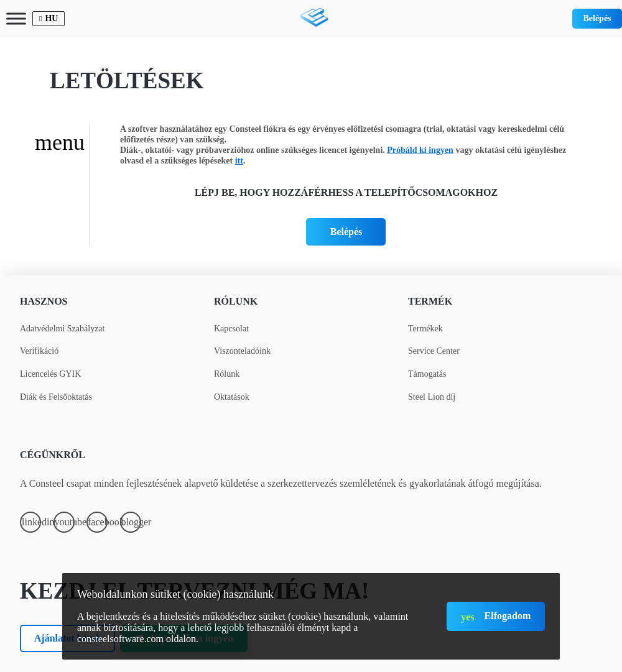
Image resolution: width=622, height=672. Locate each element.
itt (239, 161)
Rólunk (236, 301)
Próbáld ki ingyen (420, 150)
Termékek (425, 329)
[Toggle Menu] (16, 18)
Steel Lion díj (432, 397)
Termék (430, 301)
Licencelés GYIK (50, 374)
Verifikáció (39, 351)
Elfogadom (508, 616)
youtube (65, 522)
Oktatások (232, 397)
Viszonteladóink (242, 351)
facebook (98, 522)
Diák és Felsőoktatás (56, 397)
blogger (131, 522)
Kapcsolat (231, 329)
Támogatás (427, 374)
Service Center (434, 351)
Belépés (597, 18)
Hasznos (44, 301)
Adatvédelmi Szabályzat (62, 329)
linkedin (31, 522)
